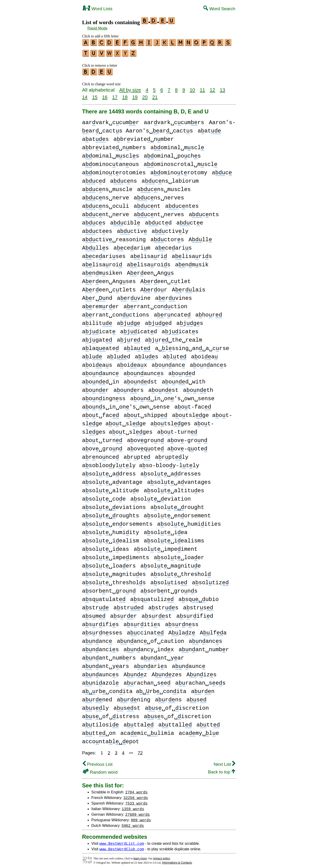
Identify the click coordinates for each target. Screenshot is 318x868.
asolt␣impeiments (116, 556)
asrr (124, 614)
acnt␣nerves (159, 213)
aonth (198, 388)
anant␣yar (162, 656)
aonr (95, 388)
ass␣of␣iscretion (177, 715)
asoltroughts (111, 514)
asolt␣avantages (179, 480)
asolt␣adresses (171, 472)
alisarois (149, 263)
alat (137, 346)
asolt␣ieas (106, 547)
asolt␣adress (109, 472)
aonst (163, 388)
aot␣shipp (146, 413)
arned (97, 698)
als (147, 355)
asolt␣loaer (179, 556)
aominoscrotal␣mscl (181, 162)
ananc (97, 639)
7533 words (136, 801)
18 (125, 95)
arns (168, 698)
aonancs (208, 363)
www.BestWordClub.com (122, 847)
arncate (172, 313)
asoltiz (210, 581)
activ (132, 229)
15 (95, 95)
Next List (224, 762)
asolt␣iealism (111, 539)
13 (222, 88)
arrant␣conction (155, 305)
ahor (209, 313)
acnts (204, 213)
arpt (137, 455)
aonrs (129, 388)
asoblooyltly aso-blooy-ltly (141, 464)
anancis (100, 648)
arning (134, 698)
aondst (140, 380)
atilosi (100, 723)
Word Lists (98, 9)
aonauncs (144, 371)
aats (95, 137)
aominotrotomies (114, 171)
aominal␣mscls (111, 154)
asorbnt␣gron (109, 589)
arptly (172, 455)
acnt (147, 204)
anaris (150, 664)
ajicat (99, 330)
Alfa (213, 631)
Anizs (202, 673)
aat (209, 129)
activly (170, 229)
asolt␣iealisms (174, 539)
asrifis (100, 622)
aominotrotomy (179, 171)
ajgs (190, 321)
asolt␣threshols (114, 581)
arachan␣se (147, 681)
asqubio (199, 597)
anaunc (189, 664)
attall (175, 723)
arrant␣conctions (116, 313)
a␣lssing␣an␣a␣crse (192, 346)
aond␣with (184, 380)
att (208, 723)
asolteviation (161, 497)
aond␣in (101, 380)
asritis (142, 622)
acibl (125, 221)
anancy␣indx (149, 648)
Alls (95, 246)
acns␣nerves (159, 196)
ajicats (180, 330)
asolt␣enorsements (117, 522)
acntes (182, 204)
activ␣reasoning (114, 238)
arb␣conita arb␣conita (134, 689)
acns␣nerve (106, 196)
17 (115, 95)
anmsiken (102, 271)
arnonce (100, 455)
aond (182, 371)
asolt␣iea (166, 530)
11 (202, 88)
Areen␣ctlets (109, 288)
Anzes (167, 673)
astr (95, 606)
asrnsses (102, 631)
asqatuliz (152, 597)
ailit (97, 321)
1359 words (133, 807)
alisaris (192, 254)
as (196, 698)
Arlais (189, 288)
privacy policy (162, 856)
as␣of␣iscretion (177, 706)
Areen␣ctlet (166, 279)
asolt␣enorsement (177, 514)
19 (135, 95)
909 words (141, 818)
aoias (97, 363)
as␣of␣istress (111, 715)
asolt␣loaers (109, 564)
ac (222, 171)
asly (95, 706)
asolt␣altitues (174, 489)
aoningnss (104, 397)
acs (94, 221)
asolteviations (114, 505)
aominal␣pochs (172, 154)
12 (212, 88)
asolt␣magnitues (114, 572)
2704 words (136, 790)
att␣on (99, 731)
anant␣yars (106, 664)
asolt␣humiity (111, 530)
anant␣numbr (204, 648)
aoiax (132, 363)
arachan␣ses (200, 681)
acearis (173, 246)
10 (192, 88)
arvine (134, 296)
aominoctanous (111, 162)
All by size (130, 88)
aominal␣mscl (177, 146)
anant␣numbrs (109, 656)
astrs (163, 606)
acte (190, 221)
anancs (205, 639)
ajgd (158, 321)
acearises (104, 254)
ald (118, 355)
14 (85, 95)
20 (145, 95)
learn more (140, 856)
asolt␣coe (104, 497)
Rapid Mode (97, 28)
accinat (145, 631)
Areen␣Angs (150, 271)
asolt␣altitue (111, 489)
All (200, 238)
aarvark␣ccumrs (174, 120)
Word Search (219, 9)
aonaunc (100, 371)
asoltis (169, 581)
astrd (129, 606)
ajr (129, 338)
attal (139, 723)
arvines (173, 296)
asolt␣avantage (112, 480)
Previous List (98, 762)
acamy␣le (199, 731)
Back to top (222, 770)
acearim (132, 246)
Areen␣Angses (109, 279)
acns (124, 179)
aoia (204, 355)
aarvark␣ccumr (111, 120)
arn (203, 689)
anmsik (192, 263)
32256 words (136, 795)
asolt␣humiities (189, 522)
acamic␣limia (147, 731)
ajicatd (139, 330)
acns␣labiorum (170, 179)
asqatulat (104, 597)
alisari (149, 254)
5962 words (133, 823)
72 (140, 751)
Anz (135, 673)
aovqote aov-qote (167, 447)
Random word (100, 770)
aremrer (100, 305)
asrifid (195, 614)
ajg (129, 321)
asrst (157, 614)
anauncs (100, 673)
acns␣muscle (107, 187)
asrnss (182, 622)
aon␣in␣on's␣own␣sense (172, 397)
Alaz (182, 631)
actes (97, 229)
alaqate (100, 346)
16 (105, 95)
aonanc (168, 363)
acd (94, 179)
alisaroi (102, 263)
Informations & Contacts (177, 861)
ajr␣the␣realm (173, 338)
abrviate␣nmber (144, 137)
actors (167, 238)
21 (155, 95)
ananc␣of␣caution (151, 639)
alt (175, 355)
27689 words (138, 812)
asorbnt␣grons (169, 589)
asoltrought (177, 505)
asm (94, 614)
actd (158, 221)
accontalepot (111, 740)
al (92, 355)
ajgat (97, 338)
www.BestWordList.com (122, 841)
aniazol (100, 681)
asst (127, 706)
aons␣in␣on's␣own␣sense (126, 405)
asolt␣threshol (181, 572)
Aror (154, 288)
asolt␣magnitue (171, 564)
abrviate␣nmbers (114, 146)
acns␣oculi (106, 204)
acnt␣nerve (106, 213)
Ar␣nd (97, 296)
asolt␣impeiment (166, 547)
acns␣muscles (164, 187)
